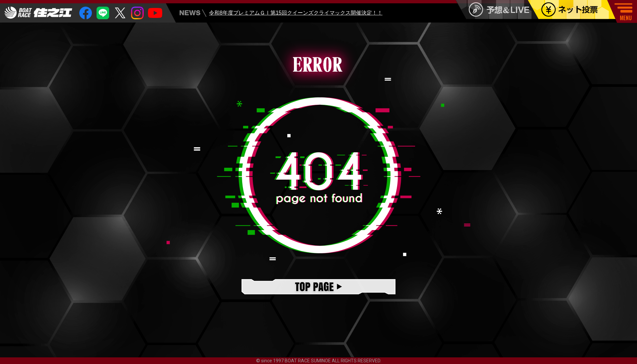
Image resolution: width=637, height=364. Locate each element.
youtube (155, 13)
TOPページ (318, 287)
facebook (86, 13)
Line (103, 13)
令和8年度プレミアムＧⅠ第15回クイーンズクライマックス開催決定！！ (296, 14)
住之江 (38, 13)
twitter (120, 13)
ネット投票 (576, 10)
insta (137, 13)
